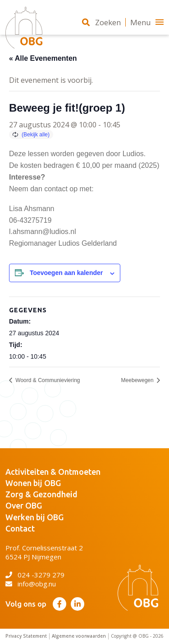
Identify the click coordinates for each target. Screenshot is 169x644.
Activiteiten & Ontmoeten (53, 472)
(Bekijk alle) (36, 135)
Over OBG (24, 505)
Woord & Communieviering (47, 380)
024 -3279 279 (35, 575)
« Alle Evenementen (43, 58)
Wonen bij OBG (33, 483)
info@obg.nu (31, 584)
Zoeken (101, 22)
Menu (147, 22)
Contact (20, 528)
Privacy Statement (26, 636)
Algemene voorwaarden (79, 636)
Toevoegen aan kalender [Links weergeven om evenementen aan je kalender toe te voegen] (66, 273)
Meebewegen (138, 380)
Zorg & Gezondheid (41, 494)
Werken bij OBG (34, 517)
